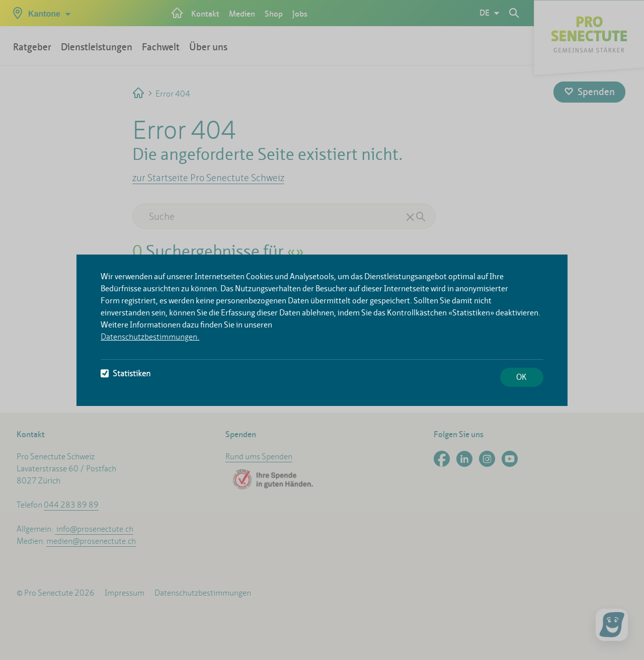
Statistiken (126, 374)
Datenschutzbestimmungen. (150, 337)
